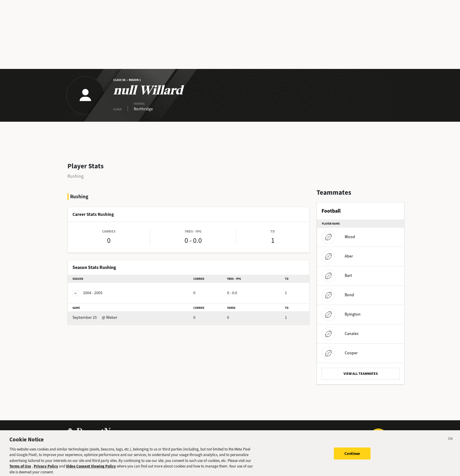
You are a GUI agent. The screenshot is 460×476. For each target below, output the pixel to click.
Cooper (340, 353)
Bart (337, 276)
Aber (337, 256)
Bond (338, 295)
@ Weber (95, 317)
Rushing (76, 176)
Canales (340, 334)
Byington (341, 314)
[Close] (451, 442)
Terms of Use (20, 469)
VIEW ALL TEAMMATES (361, 374)
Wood (338, 237)
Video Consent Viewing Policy (91, 469)
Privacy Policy (46, 469)
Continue (352, 456)
